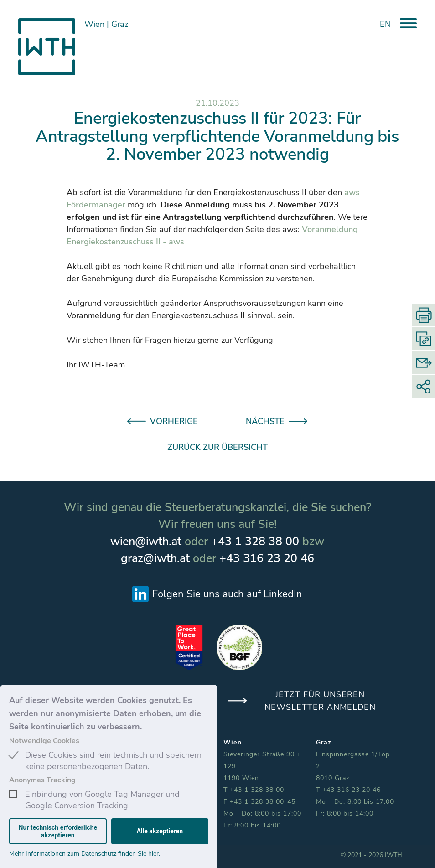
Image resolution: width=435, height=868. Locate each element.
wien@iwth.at (146, 542)
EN (385, 24)
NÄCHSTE (265, 421)
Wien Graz (106, 24)
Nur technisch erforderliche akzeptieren (58, 831)
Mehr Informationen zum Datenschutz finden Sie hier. (85, 854)
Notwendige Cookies (44, 741)
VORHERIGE (174, 421)
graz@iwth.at (155, 558)
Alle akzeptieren (160, 831)
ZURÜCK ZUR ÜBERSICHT (217, 447)
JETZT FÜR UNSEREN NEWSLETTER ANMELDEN (320, 701)
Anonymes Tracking (42, 780)
